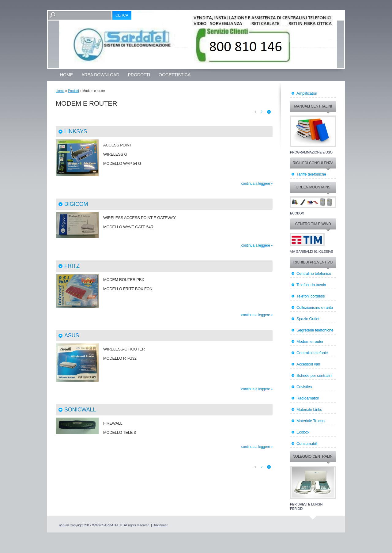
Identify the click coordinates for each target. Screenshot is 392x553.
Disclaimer (160, 525)
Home (66, 75)
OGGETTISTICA (175, 75)
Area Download (100, 75)
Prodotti (139, 75)
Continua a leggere (256, 184)
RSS (62, 525)
